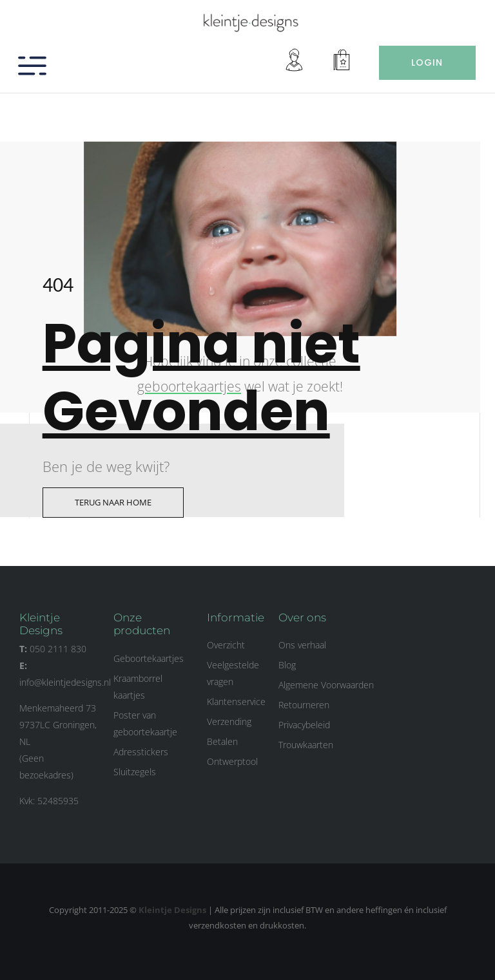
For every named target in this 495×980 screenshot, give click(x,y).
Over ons (302, 617)
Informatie (236, 617)
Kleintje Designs (172, 910)
